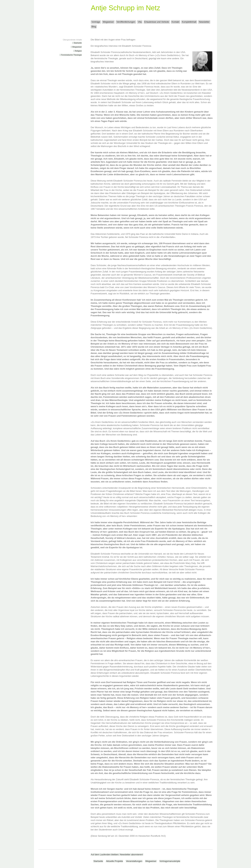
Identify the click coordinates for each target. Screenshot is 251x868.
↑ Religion (78, 51)
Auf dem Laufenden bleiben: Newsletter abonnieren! (117, 855)
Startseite (98, 861)
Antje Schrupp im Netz (125, 8)
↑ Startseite (77, 43)
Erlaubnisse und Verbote (157, 22)
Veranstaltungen (134, 861)
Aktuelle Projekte (115, 861)
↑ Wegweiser (76, 47)
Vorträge (96, 22)
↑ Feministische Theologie (71, 55)
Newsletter (204, 22)
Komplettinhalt (189, 22)
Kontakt (176, 22)
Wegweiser (108, 22)
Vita (140, 22)
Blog (94, 27)
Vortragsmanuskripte (170, 861)
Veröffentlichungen (126, 22)
